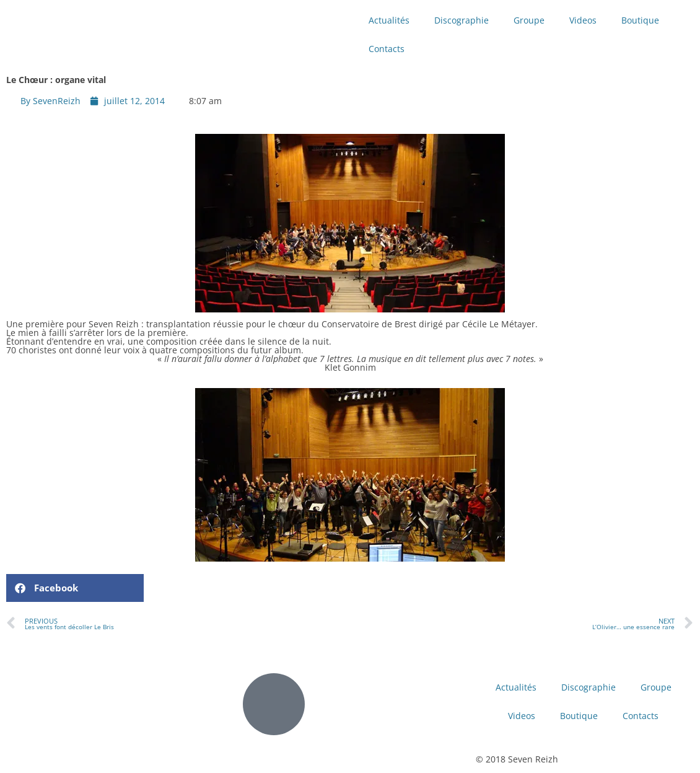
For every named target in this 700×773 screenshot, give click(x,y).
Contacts (387, 49)
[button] (75, 588)
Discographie (462, 20)
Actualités (389, 20)
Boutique (640, 20)
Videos (583, 20)
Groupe (529, 20)
